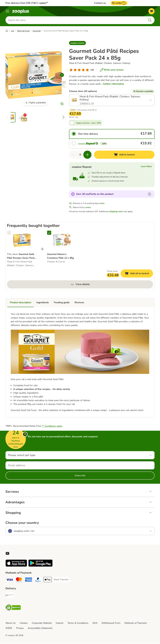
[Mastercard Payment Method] (19, 581)
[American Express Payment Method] (29, 581)
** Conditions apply (52, 426)
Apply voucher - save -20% (89, 123)
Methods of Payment (136, 623)
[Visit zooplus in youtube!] (7, 554)
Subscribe (80, 476)
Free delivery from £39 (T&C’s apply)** (27, 3)
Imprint (60, 623)
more (102, 204)
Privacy (20, 628)
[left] (9, 75)
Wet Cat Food (23, 31)
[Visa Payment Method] (10, 581)
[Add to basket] (124, 155)
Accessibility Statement (40, 628)
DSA (95, 623)
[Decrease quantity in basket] (73, 155)
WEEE (9, 628)
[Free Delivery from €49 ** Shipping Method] (10, 596)
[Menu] (7, 11)
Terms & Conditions (78, 623)
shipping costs (116, 212)
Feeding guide (62, 303)
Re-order (119, 3)
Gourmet (37, 31)
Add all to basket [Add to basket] (139, 274)
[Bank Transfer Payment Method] (61, 580)
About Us (11, 623)
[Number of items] (80, 155)
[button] (77, 43)
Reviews (79, 303)
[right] (62, 75)
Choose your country (22, 523)
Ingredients (43, 303)
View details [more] (80, 285)
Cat (12, 31)
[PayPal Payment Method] (38, 581)
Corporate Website (42, 623)
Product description (21, 303)
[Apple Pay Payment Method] (48, 581)
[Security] (13, 608)
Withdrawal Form (111, 623)
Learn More (146, 167)
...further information (113, 84)
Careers (24, 623)
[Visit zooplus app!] (16, 566)
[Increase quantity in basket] (87, 155)
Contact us (100, 3)
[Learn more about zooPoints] (149, 194)
